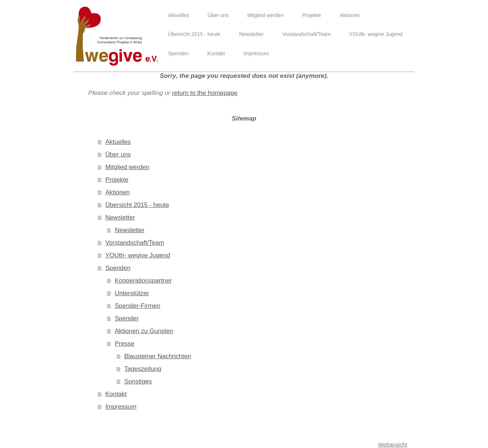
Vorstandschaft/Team (135, 243)
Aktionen (118, 192)
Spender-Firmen (137, 306)
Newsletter (120, 218)
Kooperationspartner (143, 281)
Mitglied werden (127, 167)
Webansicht (393, 444)
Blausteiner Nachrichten (158, 356)
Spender (126, 318)
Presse (124, 344)
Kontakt (116, 394)
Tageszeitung (143, 369)
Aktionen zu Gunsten (144, 331)
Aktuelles (118, 142)
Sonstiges (138, 381)
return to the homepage (205, 93)
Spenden (118, 268)
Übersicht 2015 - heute (137, 205)
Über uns (118, 154)
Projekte (117, 180)
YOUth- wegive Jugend (138, 255)
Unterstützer (132, 293)
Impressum (121, 407)
